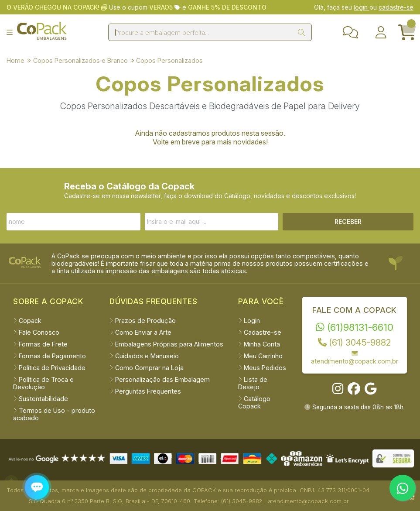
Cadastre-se (260, 332)
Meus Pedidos (262, 368)
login (362, 7)
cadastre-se (396, 7)
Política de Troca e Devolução (43, 383)
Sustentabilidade (41, 399)
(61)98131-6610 (355, 327)
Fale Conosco (36, 332)
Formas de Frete (40, 344)
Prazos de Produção (143, 321)
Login (249, 321)
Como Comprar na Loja (147, 368)
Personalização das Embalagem (160, 379)
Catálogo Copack (254, 402)
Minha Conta (259, 344)
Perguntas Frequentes (145, 391)
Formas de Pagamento (50, 356)
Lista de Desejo (253, 383)
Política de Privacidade (49, 368)
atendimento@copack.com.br (355, 357)
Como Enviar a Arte (140, 332)
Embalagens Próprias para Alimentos (166, 344)
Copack (27, 321)
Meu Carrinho (260, 356)
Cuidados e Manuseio (144, 356)
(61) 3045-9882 (354, 343)
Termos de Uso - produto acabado (54, 414)
